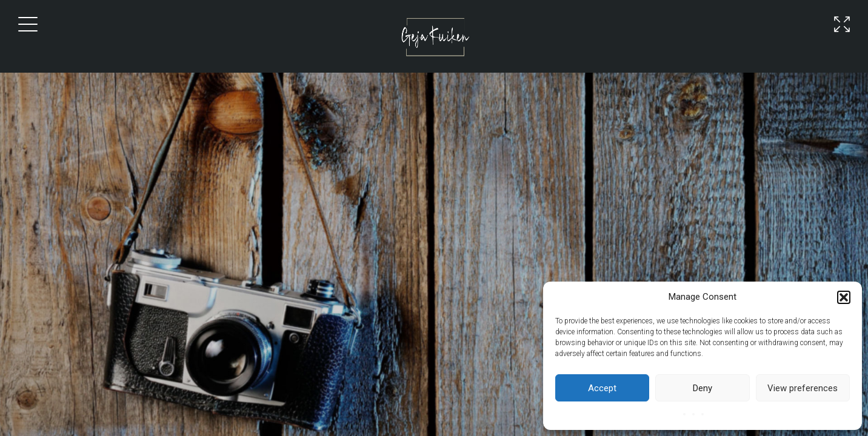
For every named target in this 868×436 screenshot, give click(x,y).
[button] (844, 297)
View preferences (803, 388)
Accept (602, 388)
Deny (703, 388)
